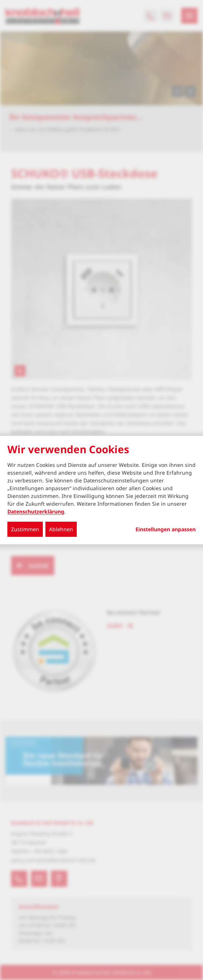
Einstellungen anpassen (166, 529)
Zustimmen (25, 529)
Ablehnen (61, 529)
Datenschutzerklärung (36, 511)
